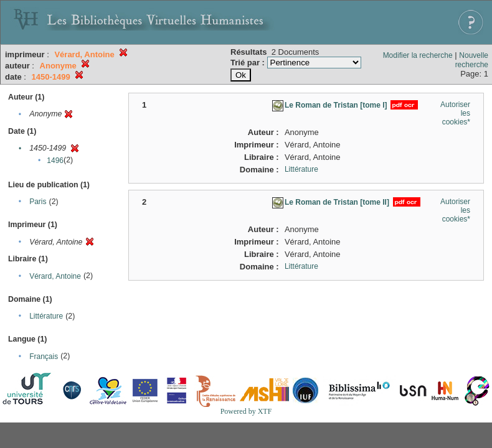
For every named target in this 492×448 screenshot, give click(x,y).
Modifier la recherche (418, 55)
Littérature (46, 316)
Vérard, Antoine (55, 276)
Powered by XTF (246, 411)
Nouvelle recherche (472, 60)
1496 (55, 161)
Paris (38, 202)
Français (44, 357)
